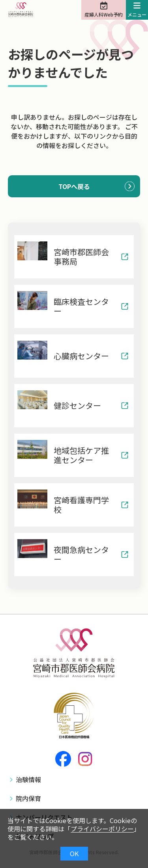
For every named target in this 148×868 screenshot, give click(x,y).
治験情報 (28, 779)
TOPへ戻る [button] (74, 186)
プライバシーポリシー (102, 829)
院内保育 (28, 798)
